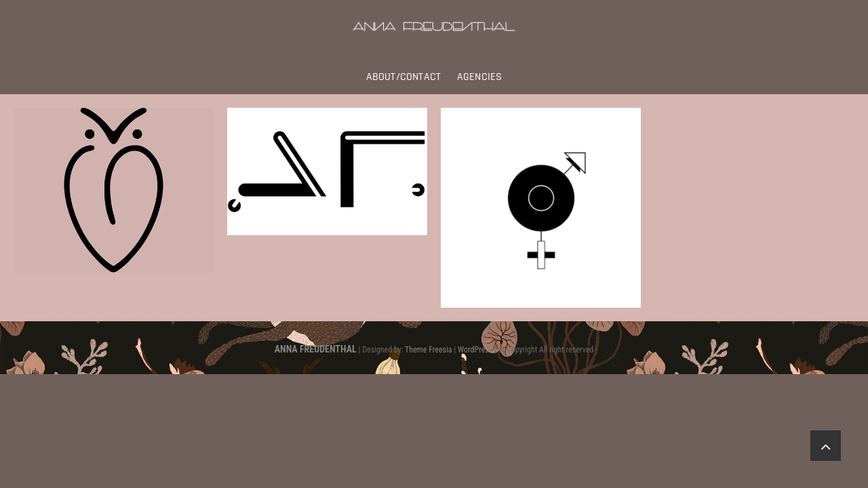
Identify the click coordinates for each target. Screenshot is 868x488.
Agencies (480, 77)
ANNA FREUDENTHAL (316, 349)
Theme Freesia (428, 350)
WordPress (475, 350)
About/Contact (404, 77)
